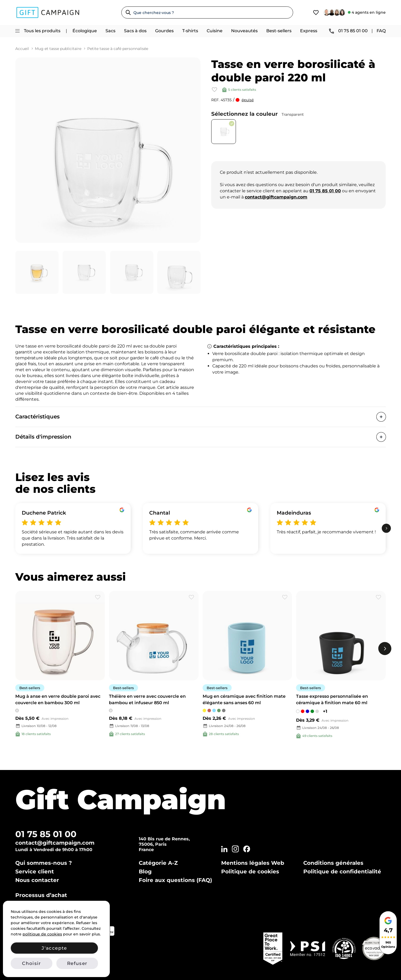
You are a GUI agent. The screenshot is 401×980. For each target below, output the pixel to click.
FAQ (381, 31)
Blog (145, 871)
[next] (386, 528)
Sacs (110, 31)
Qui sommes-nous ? (44, 863)
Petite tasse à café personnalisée (118, 49)
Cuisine (215, 31)
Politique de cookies (250, 871)
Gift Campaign (121, 799)
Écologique (85, 31)
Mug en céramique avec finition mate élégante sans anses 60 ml (244, 699)
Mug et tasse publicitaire (58, 49)
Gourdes (164, 31)
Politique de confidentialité (342, 871)
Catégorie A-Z (158, 863)
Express (309, 31)
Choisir (31, 963)
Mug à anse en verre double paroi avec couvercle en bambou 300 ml (58, 699)
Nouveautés (244, 31)
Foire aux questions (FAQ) (175, 880)
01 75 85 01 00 (46, 834)
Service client (35, 871)
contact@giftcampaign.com (55, 843)
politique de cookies (42, 934)
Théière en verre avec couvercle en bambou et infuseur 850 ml (147, 699)
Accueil (22, 49)
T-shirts (190, 31)
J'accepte (54, 948)
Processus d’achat (41, 895)
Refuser (77, 963)
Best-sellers (279, 31)
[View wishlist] (316, 12)
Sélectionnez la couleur (258, 114)
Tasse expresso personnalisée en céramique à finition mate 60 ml (332, 699)
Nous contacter (37, 880)
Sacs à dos (135, 31)
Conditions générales (333, 863)
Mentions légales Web (253, 863)
